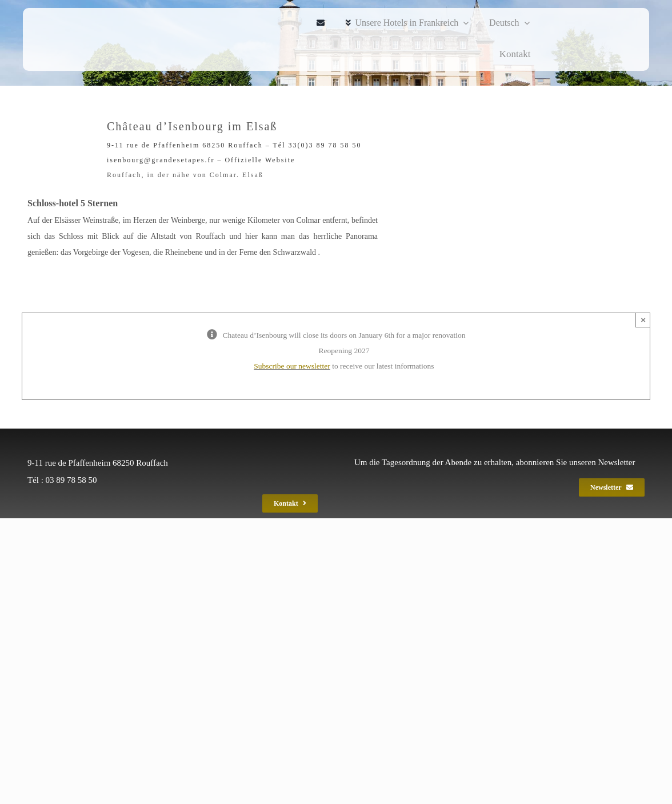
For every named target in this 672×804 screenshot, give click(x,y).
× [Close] (643, 320)
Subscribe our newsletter (292, 366)
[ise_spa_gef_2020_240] (61, 39)
